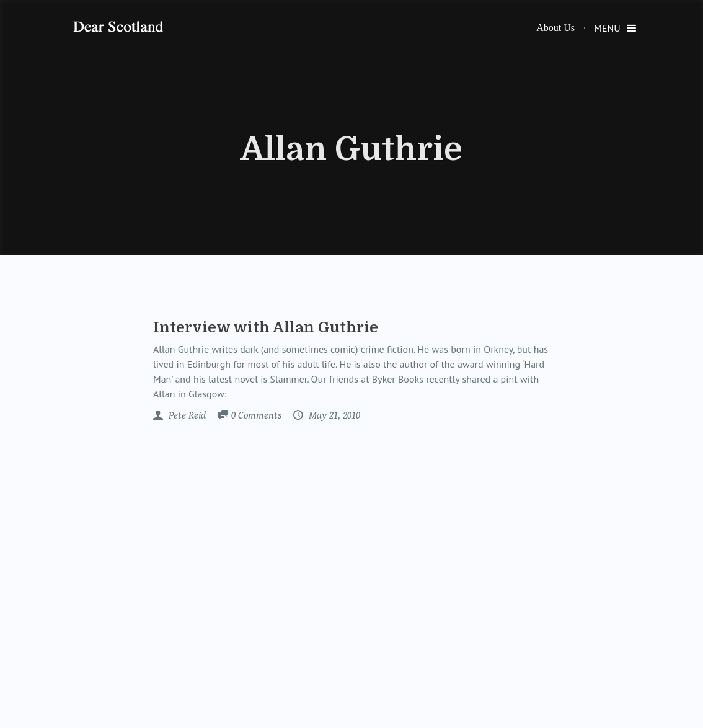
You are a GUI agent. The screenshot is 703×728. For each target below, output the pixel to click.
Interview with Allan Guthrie (266, 327)
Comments (256, 416)
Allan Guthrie (351, 149)
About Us (555, 28)
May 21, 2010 (333, 415)
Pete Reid (186, 415)
